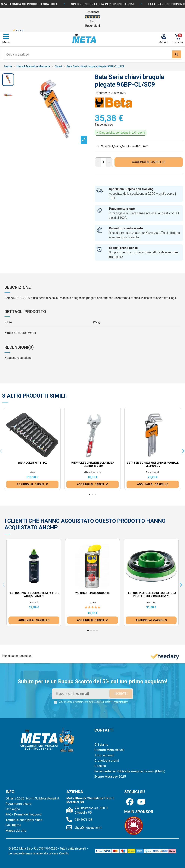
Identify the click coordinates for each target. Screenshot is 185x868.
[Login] (164, 39)
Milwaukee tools (92, 472)
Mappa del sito (16, 831)
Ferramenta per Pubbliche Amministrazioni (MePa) (130, 771)
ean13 (9, 333)
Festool (34, 602)
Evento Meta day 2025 (110, 777)
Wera (32, 472)
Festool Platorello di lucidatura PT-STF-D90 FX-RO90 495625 (151, 595)
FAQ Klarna (13, 825)
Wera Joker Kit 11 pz (32, 463)
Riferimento (102, 93)
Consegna (13, 809)
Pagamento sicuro (19, 804)
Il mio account (104, 755)
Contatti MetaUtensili (109, 750)
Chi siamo (101, 745)
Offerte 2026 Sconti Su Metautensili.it (32, 798)
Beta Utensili (153, 472)
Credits (64, 853)
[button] (89, 495)
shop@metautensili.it (88, 828)
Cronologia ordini (107, 761)
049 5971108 (83, 820)
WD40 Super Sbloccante (93, 593)
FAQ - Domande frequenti (24, 814)
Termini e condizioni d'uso (24, 820)
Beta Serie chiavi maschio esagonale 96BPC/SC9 (153, 464)
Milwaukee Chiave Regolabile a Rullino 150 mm (92, 464)
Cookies (100, 766)
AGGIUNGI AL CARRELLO (149, 162)
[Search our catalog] (177, 54)
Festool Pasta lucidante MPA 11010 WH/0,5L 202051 (34, 595)
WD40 (93, 602)
